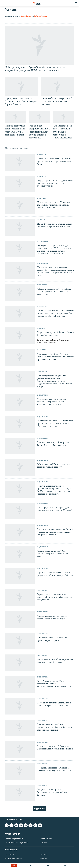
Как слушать (9, 855)
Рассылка (44, 855)
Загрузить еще (39, 809)
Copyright (44, 858)
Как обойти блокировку (13, 858)
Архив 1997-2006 (47, 839)
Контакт (43, 843)
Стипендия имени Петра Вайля (16, 843)
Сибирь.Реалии (40, 16)
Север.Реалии (26, 16)
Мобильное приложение (14, 839)
